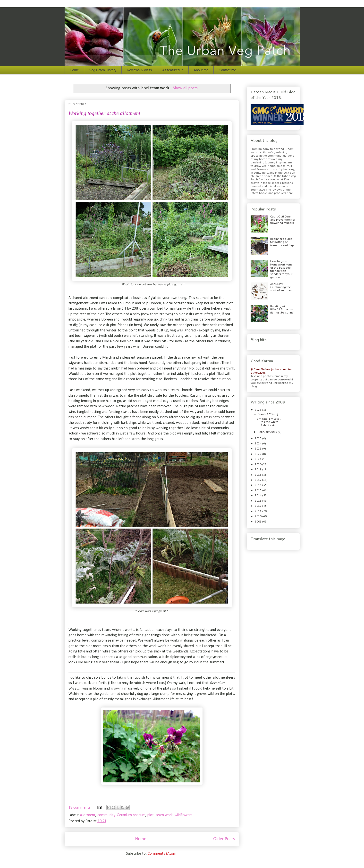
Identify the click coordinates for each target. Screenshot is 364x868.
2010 (258, 516)
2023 (258, 449)
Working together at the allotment (104, 113)
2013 (258, 501)
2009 (258, 522)
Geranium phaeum (131, 815)
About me (201, 70)
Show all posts (185, 88)
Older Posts (224, 839)
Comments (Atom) (163, 854)
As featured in (173, 70)
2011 (258, 511)
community (106, 815)
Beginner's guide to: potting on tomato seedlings (282, 242)
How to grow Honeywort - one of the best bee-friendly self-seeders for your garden (281, 269)
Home (74, 70)
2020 (258, 464)
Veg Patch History (103, 70)
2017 (258, 480)
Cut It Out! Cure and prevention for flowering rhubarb (283, 220)
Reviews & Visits (139, 70)
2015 (258, 490)
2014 (258, 495)
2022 (258, 454)
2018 (258, 475)
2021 (258, 459)
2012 (258, 506)
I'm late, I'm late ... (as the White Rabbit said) (270, 422)
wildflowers (183, 815)
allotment (88, 815)
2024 (258, 443)
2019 (258, 469)
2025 (258, 438)
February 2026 (268, 432)
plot (151, 815)
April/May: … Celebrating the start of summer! (281, 287)
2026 (258, 410)
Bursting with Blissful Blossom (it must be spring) (282, 309)
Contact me (228, 70)
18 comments (80, 808)
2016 (258, 485)
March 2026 (266, 414)
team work (164, 815)
